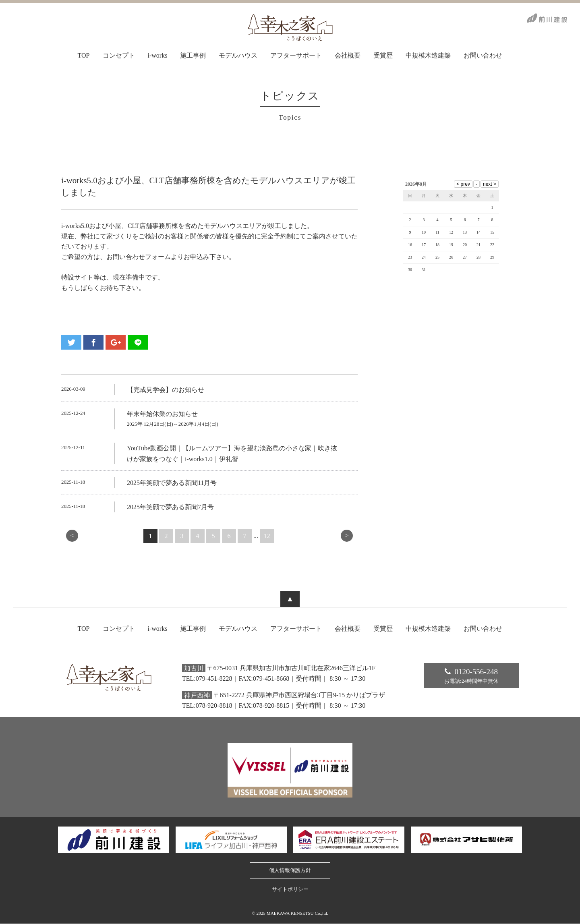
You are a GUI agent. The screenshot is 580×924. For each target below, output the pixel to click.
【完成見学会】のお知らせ (166, 390)
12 (267, 536)
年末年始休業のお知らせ (162, 414)
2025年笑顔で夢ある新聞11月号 (172, 483)
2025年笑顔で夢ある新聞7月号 (170, 507)
